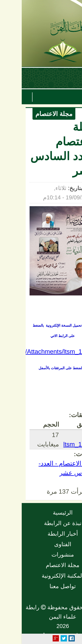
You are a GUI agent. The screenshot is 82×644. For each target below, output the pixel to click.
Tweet (42, 638)
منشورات (41, 555)
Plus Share (34, 638)
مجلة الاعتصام (32, 114)
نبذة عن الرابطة (41, 523)
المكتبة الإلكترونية (41, 576)
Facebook (50, 638)
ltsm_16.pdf (58, 444)
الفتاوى (41, 544)
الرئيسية (41, 513)
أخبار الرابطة (41, 534)
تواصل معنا (41, 586)
